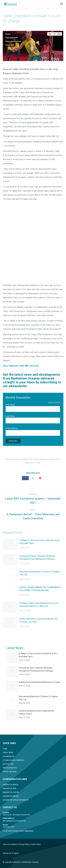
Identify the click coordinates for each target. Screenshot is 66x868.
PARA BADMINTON (10, 768)
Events (8, 34)
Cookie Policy (35, 844)
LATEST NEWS (8, 753)
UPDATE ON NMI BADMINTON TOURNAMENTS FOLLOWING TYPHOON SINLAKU (40, 589)
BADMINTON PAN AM (11, 796)
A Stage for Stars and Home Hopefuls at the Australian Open (40, 542)
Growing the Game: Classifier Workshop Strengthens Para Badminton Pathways (37, 557)
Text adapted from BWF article (21, 366)
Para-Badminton (12, 38)
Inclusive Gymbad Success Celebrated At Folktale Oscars (36, 712)
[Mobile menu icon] (62, 4)
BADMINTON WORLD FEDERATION (16, 800)
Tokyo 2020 (10, 45)
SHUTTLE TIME (8, 764)
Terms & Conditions (10, 844)
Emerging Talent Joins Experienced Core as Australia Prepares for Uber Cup (39, 605)
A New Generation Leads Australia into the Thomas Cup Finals (39, 620)
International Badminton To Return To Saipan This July (40, 573)
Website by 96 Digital (11, 853)
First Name (10, 405)
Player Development (13, 41)
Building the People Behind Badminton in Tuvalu (39, 682)
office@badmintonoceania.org (14, 821)
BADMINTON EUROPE (11, 792)
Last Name (10, 416)
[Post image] (10, 544)
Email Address (13, 428)
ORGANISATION (9, 756)
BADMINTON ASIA (9, 789)
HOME (5, 749)
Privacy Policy (24, 844)
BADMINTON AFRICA (10, 785)
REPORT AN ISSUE (10, 772)
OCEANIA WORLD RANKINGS (13, 760)
